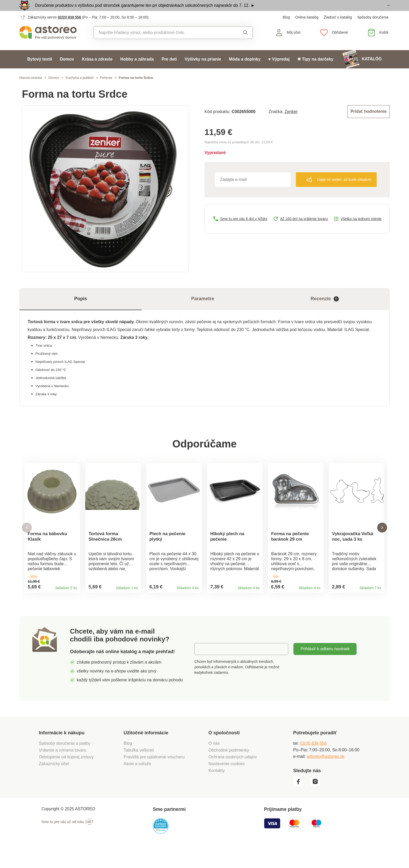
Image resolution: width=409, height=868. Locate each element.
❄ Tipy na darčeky (315, 71)
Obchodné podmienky (229, 768)
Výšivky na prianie (203, 71)
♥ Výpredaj (279, 71)
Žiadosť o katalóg (338, 29)
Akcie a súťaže (137, 781)
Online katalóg (307, 29)
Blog (286, 29)
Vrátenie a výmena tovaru (63, 768)
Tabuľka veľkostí (139, 768)
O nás (214, 761)
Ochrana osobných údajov (233, 774)
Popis (80, 310)
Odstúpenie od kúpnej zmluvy (66, 774)
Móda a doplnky (245, 71)
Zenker (291, 123)
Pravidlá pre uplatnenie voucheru (154, 774)
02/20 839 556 (69, 29)
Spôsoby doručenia (373, 29)
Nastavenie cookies (227, 781)
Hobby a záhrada (137, 71)
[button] (27, 542)
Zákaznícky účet (54, 781)
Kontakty (216, 788)
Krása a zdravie (97, 71)
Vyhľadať (245, 44)
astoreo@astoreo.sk (325, 774)
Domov (67, 71)
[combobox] (161, 44)
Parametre (203, 310)
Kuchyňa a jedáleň (80, 89)
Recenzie (325, 311)
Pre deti (169, 71)
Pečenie (106, 89)
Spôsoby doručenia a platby (65, 761)
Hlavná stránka (31, 89)
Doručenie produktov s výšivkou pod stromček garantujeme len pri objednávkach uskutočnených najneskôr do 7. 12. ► (145, 11)
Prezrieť (360, 11)
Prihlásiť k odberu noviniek (325, 666)
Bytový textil (40, 71)
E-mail (204, 666)
